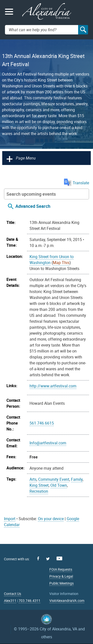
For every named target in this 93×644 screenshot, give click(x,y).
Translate (77, 183)
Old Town (59, 485)
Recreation (39, 491)
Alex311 (10, 601)
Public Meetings (62, 583)
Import (10, 519)
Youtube (59, 558)
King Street (39, 485)
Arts (33, 479)
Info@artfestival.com (48, 443)
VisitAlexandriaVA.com (67, 601)
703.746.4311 (30, 601)
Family (77, 479)
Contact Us (13, 594)
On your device (51, 519)
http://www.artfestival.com (53, 386)
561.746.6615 (42, 423)
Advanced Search (33, 206)
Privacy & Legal (61, 576)
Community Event (54, 479)
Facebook (38, 558)
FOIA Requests (61, 569)
